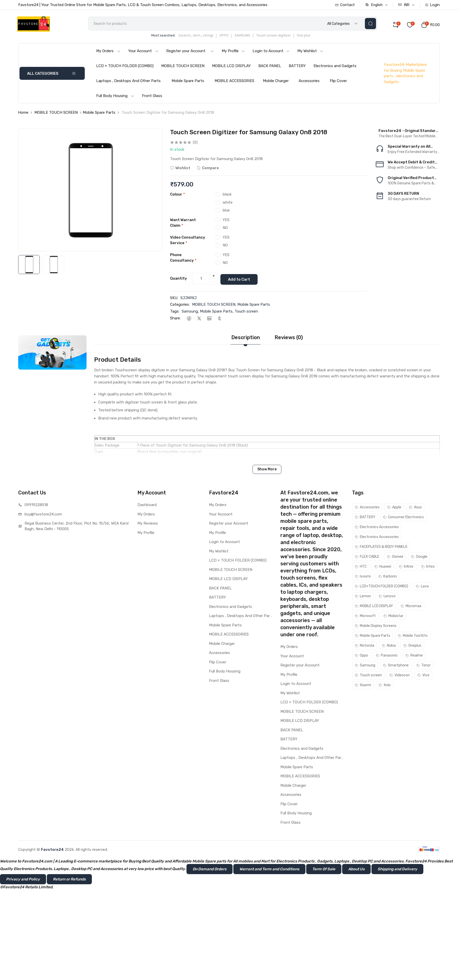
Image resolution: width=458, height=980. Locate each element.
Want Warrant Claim (183, 224)
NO (225, 229)
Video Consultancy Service (188, 242)
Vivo (423, 676)
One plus (311, 37)
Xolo (385, 686)
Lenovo (387, 597)
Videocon (400, 676)
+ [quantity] (214, 277)
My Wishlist (310, 53)
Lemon (363, 597)
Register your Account (190, 53)
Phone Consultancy (183, 259)
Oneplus (412, 647)
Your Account (143, 53)
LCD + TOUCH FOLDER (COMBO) (125, 68)
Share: (175, 319)
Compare (208, 170)
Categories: (180, 305)
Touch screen (246, 312)
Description (246, 338)
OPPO (231, 37)
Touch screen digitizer (281, 37)
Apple (394, 508)
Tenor (423, 666)
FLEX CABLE (367, 558)
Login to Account (271, 53)
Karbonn (388, 577)
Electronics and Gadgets (335, 68)
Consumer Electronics (403, 518)
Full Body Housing (115, 98)
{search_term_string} (203, 37)
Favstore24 (52, 850)
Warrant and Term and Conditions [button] (269, 870)
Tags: (175, 312)
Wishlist (180, 170)
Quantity (179, 280)
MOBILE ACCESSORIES (234, 83)
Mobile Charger (276, 83)
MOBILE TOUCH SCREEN (183, 68)
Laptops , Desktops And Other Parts (128, 83)
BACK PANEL (270, 68)
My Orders (108, 53)
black (227, 196)
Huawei (383, 568)
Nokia (389, 647)
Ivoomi (363, 577)
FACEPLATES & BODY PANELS (381, 548)
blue (226, 212)
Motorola (365, 647)
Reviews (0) (289, 338)
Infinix (406, 568)
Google (419, 558)
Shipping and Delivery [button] (397, 870)
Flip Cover (338, 83)
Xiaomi (363, 686)
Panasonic (387, 656)
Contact (345, 5)
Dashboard (147, 506)
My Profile (233, 53)
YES (226, 221)
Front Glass (152, 98)
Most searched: (170, 37)
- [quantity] (214, 283)
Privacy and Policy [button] (23, 880)
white (228, 204)
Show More (267, 470)
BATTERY (297, 68)
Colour (178, 196)
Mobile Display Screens (376, 627)
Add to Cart (241, 280)
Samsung (190, 312)
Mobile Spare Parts (188, 83)
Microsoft (365, 617)
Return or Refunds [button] (69, 880)
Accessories (309, 83)
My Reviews (148, 524)
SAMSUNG (249, 37)
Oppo (361, 656)
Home (23, 114)
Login (432, 5)
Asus (415, 508)
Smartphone (396, 666)
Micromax (411, 607)
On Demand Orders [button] (210, 870)
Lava (422, 587)
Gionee (395, 558)
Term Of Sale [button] (324, 870)
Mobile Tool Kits (413, 637)
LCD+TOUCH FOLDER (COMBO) (381, 587)
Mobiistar (393, 617)
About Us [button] (356, 870)
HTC (361, 568)
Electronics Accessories (377, 528)
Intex (428, 568)
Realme (414, 656)
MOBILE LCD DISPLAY (231, 68)
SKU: (174, 299)
